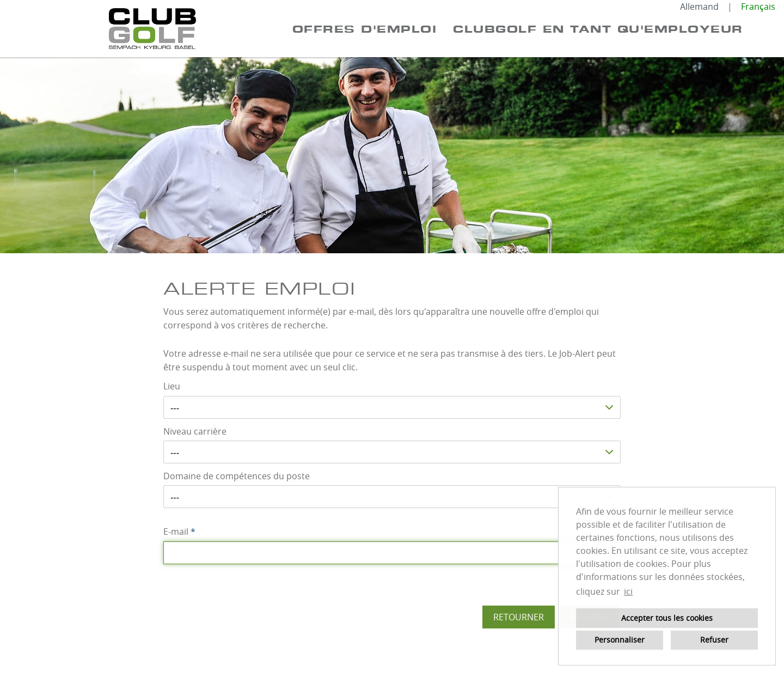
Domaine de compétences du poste (237, 476)
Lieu (172, 386)
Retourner (519, 617)
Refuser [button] (714, 640)
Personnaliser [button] (620, 640)
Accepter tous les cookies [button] (667, 618)
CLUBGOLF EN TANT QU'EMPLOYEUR (598, 29)
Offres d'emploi (365, 29)
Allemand (699, 7)
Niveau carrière (195, 431)
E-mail (179, 532)
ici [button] (628, 591)
